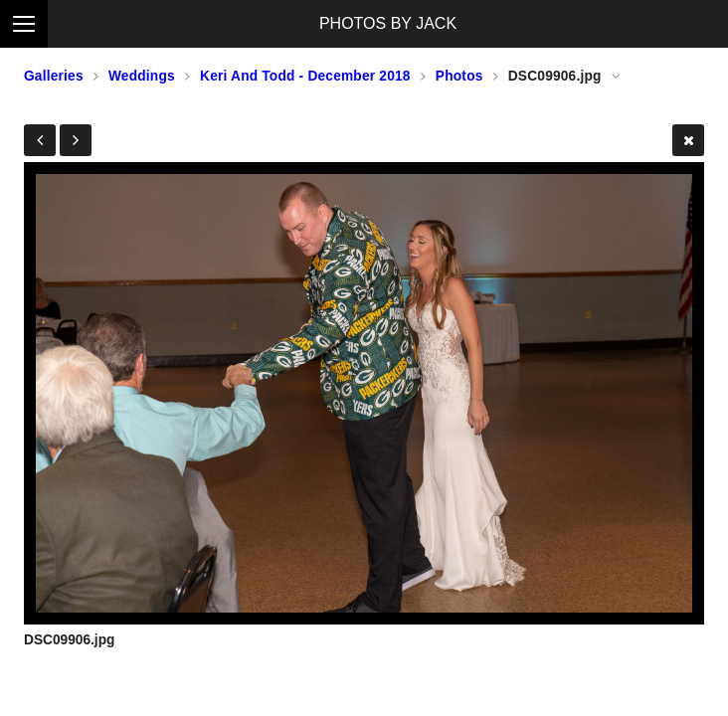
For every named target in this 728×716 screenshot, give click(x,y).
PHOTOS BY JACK (388, 23)
